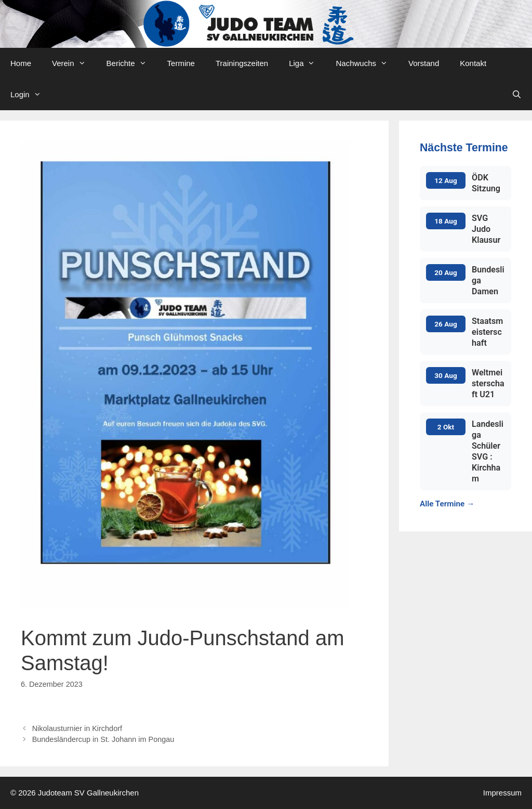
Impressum (502, 793)
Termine (181, 63)
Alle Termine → (447, 504)
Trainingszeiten (242, 63)
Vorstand (424, 63)
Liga (307, 63)
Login (31, 95)
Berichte (132, 63)
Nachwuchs (367, 63)
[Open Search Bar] (517, 95)
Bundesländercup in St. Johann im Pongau (104, 739)
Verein (74, 63)
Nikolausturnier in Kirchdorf (77, 728)
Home (21, 63)
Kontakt (473, 63)
